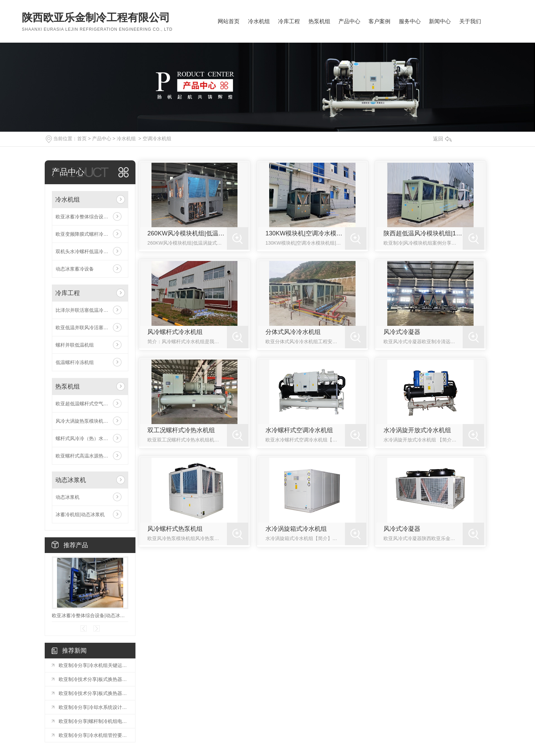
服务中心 (410, 21)
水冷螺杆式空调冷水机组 (299, 430)
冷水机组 (259, 21)
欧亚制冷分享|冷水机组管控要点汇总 (93, 735)
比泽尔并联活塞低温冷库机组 (87, 310)
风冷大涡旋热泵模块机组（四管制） (90, 421)
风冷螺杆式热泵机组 (175, 529)
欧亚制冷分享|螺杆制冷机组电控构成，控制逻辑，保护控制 (93, 721)
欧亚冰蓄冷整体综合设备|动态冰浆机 (90, 217)
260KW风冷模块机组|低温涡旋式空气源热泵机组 (187, 233)
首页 (82, 139)
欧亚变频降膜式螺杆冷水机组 (87, 234)
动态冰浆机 (71, 480)
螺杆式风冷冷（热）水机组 (84, 438)
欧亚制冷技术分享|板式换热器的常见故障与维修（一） (93, 693)
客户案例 (379, 21)
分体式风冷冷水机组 (293, 332)
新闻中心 (440, 21)
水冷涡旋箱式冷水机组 (296, 529)
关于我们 (470, 21)
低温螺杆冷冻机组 (75, 362)
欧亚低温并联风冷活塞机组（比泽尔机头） (90, 328)
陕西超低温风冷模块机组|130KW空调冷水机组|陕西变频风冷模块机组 (423, 233)
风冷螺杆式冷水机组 (175, 332)
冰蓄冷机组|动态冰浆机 (80, 514)
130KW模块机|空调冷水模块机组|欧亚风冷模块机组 (305, 233)
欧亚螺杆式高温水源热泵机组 (87, 456)
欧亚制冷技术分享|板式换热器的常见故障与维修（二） (93, 679)
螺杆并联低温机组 (75, 345)
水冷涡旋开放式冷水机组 (417, 430)
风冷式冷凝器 (402, 332)
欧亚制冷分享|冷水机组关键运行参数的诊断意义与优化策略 (93, 665)
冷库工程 (289, 21)
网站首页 (229, 21)
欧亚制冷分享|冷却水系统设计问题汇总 (93, 707)
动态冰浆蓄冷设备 (75, 269)
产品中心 (349, 21)
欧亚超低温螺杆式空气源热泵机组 (90, 404)
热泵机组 (319, 21)
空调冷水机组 (157, 139)
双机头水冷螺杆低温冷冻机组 (87, 251)
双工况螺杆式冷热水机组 (181, 430)
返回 (442, 139)
